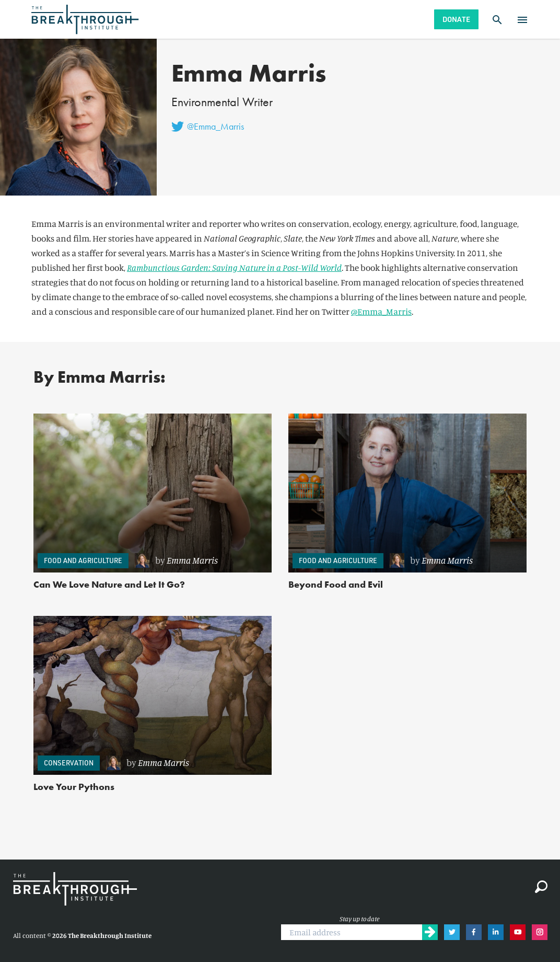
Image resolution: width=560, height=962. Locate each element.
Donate (456, 19)
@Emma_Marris (381, 311)
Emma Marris (192, 560)
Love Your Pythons (74, 787)
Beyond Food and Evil (336, 584)
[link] (198, 560)
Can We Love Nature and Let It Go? (109, 584)
